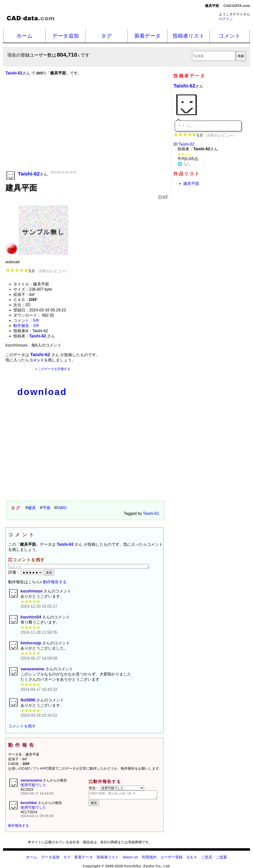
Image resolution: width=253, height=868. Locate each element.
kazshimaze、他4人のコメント (33, 345)
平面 (46, 508)
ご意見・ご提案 (214, 857)
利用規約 (149, 857)
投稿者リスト (189, 36)
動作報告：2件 (26, 326)
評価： (26, 572)
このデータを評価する (54, 369)
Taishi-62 (151, 513)
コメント (230, 36)
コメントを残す (22, 726)
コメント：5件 (26, 320)
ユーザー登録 (171, 857)
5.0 (37, 271)
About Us (130, 857)
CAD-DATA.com (237, 6)
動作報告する (55, 582)
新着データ (148, 36)
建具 (32, 508)
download (42, 392)
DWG (62, 508)
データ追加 (66, 36)
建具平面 (191, 184)
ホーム (25, 36)
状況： (116, 788)
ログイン (226, 19)
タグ (106, 36)
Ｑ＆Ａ (192, 857)
